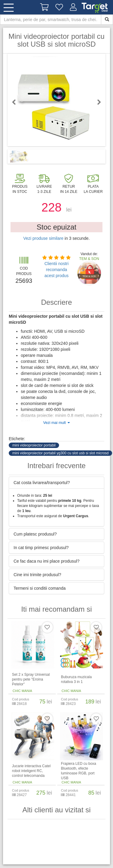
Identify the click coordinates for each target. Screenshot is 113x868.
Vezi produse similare (43, 238)
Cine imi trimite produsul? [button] (37, 575)
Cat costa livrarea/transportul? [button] (42, 483)
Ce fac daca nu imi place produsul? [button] (47, 561)
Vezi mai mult (56, 423)
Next (96, 102)
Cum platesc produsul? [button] (35, 534)
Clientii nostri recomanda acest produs (56, 270)
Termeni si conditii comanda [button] (40, 588)
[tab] (56, 483)
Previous (17, 102)
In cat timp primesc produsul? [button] (41, 548)
